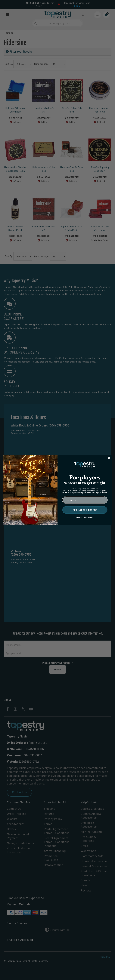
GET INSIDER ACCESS (85, 510)
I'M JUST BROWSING (85, 517)
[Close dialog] (109, 458)
